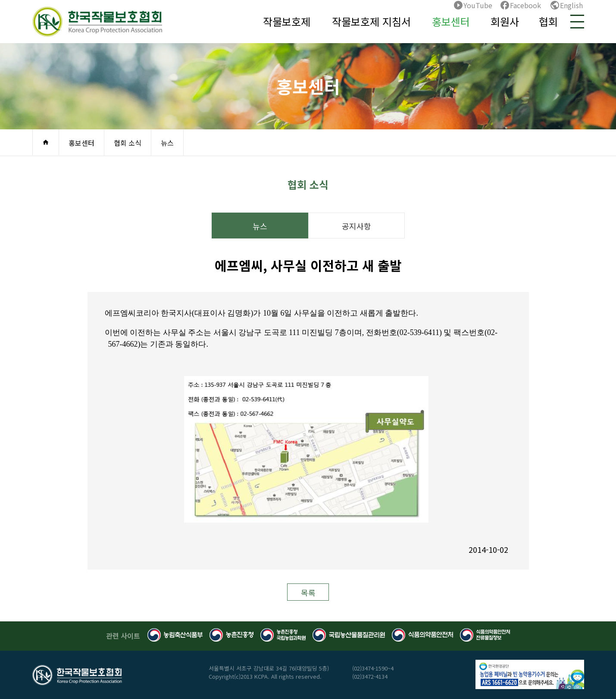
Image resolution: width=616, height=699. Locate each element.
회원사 (505, 21)
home (46, 142)
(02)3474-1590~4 (373, 668)
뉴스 (167, 143)
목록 (308, 592)
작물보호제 (287, 21)
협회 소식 (128, 143)
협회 (548, 21)
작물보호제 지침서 (371, 21)
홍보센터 (451, 21)
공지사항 (356, 226)
